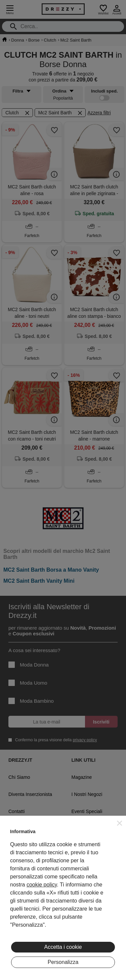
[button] (120, 823)
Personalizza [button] (63, 962)
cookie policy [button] (42, 885)
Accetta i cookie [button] (63, 947)
